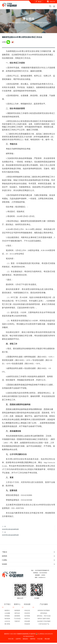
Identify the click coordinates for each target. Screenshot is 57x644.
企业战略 (7, 614)
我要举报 (33, 640)
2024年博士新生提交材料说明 (10, 531)
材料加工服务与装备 (44, 620)
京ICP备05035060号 (28, 638)
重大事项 (7, 625)
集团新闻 (17, 612)
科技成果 (27, 622)
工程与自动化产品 (44, 625)
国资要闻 (17, 617)
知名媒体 (28, 565)
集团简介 (7, 612)
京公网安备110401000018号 (44, 635)
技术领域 (27, 617)
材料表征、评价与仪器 (44, 617)
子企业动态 (17, 620)
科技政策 (27, 625)
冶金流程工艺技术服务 (44, 622)
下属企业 (28, 553)
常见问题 (40, 640)
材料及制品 (44, 614)
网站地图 (47, 640)
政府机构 (28, 557)
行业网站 (28, 561)
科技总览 (27, 612)
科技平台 (27, 620)
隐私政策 (25, 640)
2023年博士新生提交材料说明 (10, 536)
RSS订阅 (11, 640)
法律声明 (18, 640)
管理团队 (7, 617)
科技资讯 (27, 614)
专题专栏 (17, 622)
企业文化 (7, 622)
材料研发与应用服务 (44, 612)
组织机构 (7, 620)
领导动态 (17, 614)
